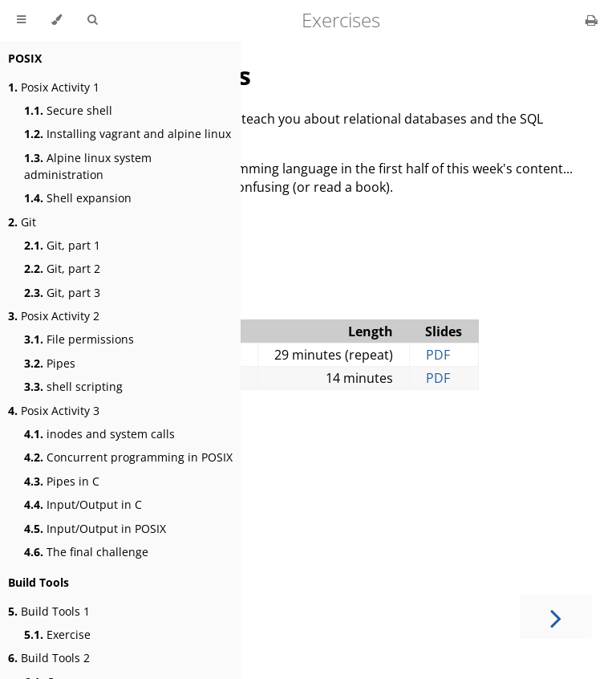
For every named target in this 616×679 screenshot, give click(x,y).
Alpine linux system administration (88, 166)
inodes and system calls (99, 434)
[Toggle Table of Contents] (21, 20)
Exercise (57, 634)
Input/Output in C (83, 504)
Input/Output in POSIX (95, 529)
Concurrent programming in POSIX (128, 457)
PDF (438, 355)
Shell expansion (78, 198)
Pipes (50, 363)
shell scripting (73, 386)
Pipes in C (62, 481)
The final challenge (86, 552)
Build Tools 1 (49, 611)
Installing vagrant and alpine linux (128, 134)
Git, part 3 (62, 293)
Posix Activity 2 (54, 316)
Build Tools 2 (49, 658)
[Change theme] (57, 20)
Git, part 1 (62, 245)
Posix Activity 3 (54, 411)
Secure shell (68, 110)
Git (22, 222)
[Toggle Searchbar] (92, 20)
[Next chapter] (556, 617)
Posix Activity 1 (54, 87)
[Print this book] (592, 20)
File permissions (79, 339)
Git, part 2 (62, 268)
